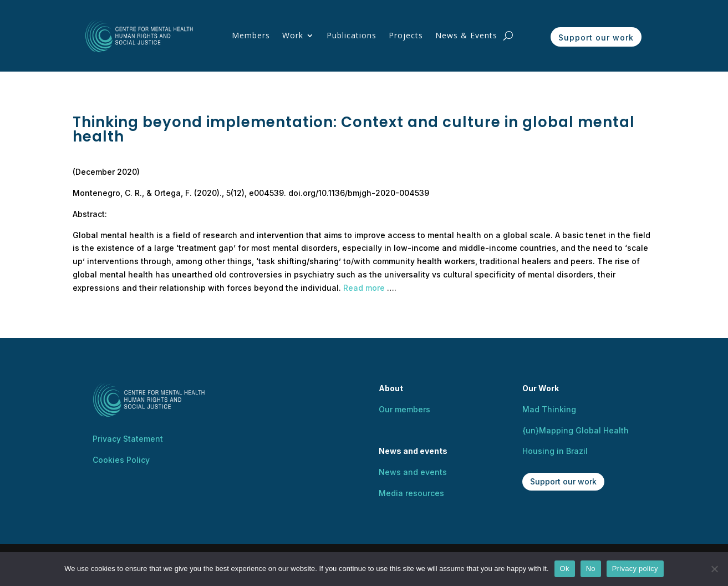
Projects (406, 35)
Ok (565, 569)
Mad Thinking (549, 409)
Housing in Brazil (555, 451)
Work (293, 35)
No (591, 569)
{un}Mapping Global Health (576, 430)
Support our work (596, 37)
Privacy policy (635, 569)
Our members (404, 409)
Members (251, 35)
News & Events (466, 35)
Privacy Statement (128, 439)
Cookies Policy (121, 460)
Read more (364, 288)
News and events (413, 472)
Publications (352, 35)
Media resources (411, 493)
